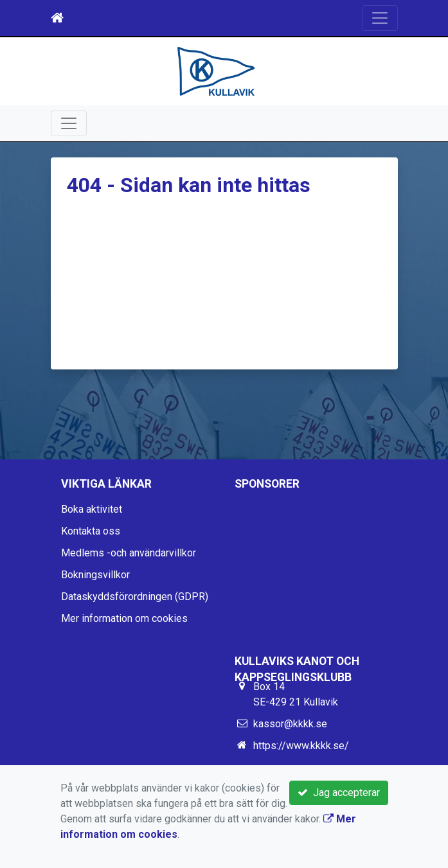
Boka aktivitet (92, 509)
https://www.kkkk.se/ (301, 746)
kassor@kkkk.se (290, 724)
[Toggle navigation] (380, 18)
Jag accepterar (339, 793)
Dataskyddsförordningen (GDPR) (135, 597)
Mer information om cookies (124, 618)
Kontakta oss (91, 531)
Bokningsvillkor (95, 575)
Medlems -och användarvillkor (129, 553)
